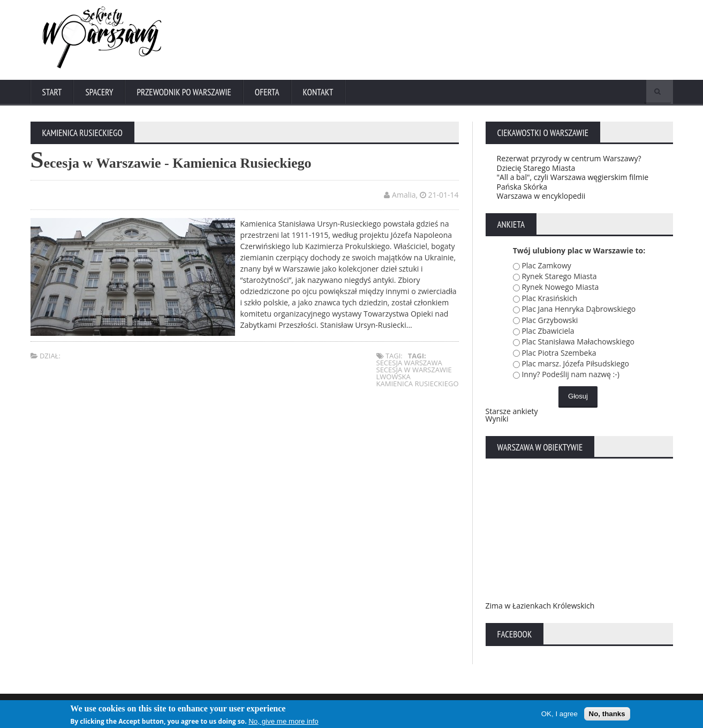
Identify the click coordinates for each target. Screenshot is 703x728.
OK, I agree (560, 714)
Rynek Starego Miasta (559, 276)
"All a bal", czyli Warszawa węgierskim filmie (573, 177)
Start (52, 92)
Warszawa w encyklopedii (541, 196)
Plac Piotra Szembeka (559, 353)
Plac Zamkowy (546, 265)
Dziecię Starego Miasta (536, 168)
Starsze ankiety (512, 411)
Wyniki (497, 419)
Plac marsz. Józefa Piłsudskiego (575, 363)
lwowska (394, 377)
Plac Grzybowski (550, 320)
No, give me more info (283, 722)
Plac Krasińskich (549, 298)
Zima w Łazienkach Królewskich (540, 606)
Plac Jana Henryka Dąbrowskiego (579, 309)
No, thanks (607, 714)
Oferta (267, 92)
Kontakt (318, 92)
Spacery (99, 92)
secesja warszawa (409, 363)
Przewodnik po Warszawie (184, 92)
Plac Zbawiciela (548, 331)
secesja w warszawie (414, 370)
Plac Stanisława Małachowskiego (578, 342)
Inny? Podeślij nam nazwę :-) (570, 374)
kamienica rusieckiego (418, 384)
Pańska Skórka (522, 187)
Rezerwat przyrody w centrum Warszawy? (569, 158)
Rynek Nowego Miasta (560, 287)
